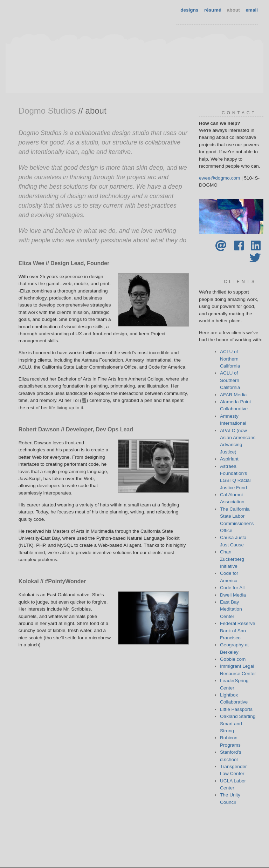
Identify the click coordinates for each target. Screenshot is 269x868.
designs (189, 10)
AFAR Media (233, 395)
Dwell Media (233, 595)
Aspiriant (229, 459)
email (252, 10)
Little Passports (236, 709)
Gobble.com (233, 659)
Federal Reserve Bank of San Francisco (238, 631)
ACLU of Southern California (230, 380)
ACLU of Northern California (230, 359)
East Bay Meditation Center (231, 609)
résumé (213, 10)
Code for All (232, 588)
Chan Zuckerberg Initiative (232, 559)
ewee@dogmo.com (219, 178)
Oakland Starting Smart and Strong (238, 724)
